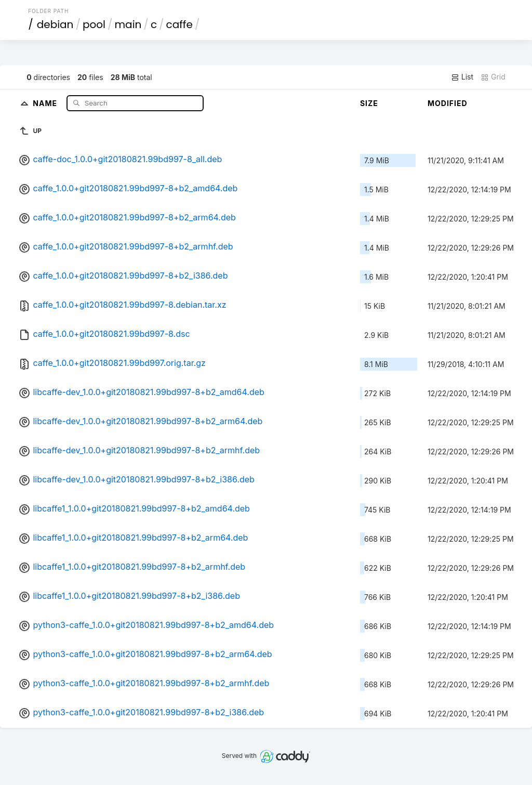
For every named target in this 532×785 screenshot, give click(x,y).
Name (46, 103)
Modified (448, 103)
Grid (493, 77)
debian (55, 24)
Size (369, 103)
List (462, 77)
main (128, 24)
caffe (179, 24)
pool (94, 24)
